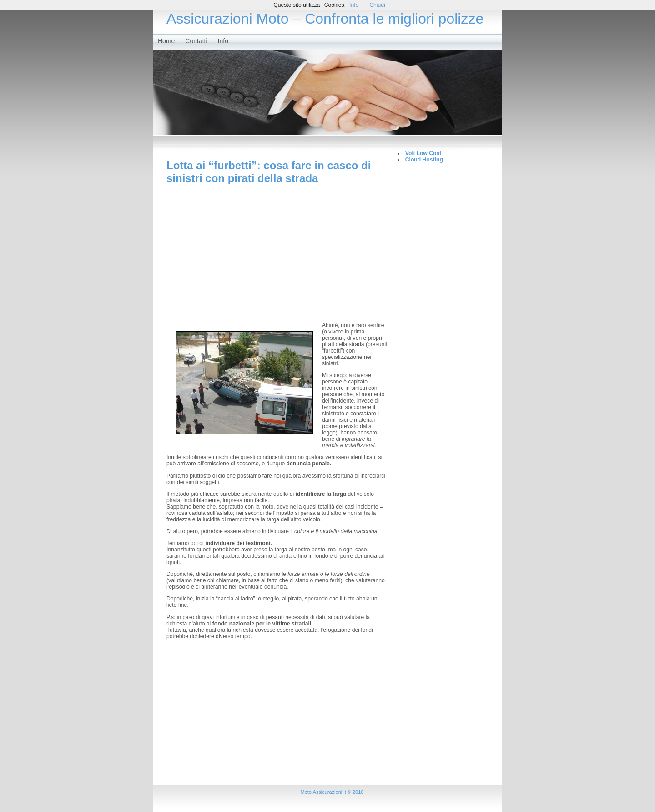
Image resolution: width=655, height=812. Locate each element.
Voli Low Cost (423, 153)
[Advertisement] (277, 253)
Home (166, 41)
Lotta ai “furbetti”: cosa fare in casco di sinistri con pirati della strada (269, 172)
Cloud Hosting (424, 160)
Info (223, 41)
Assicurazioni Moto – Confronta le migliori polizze (325, 19)
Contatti (196, 41)
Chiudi (377, 5)
